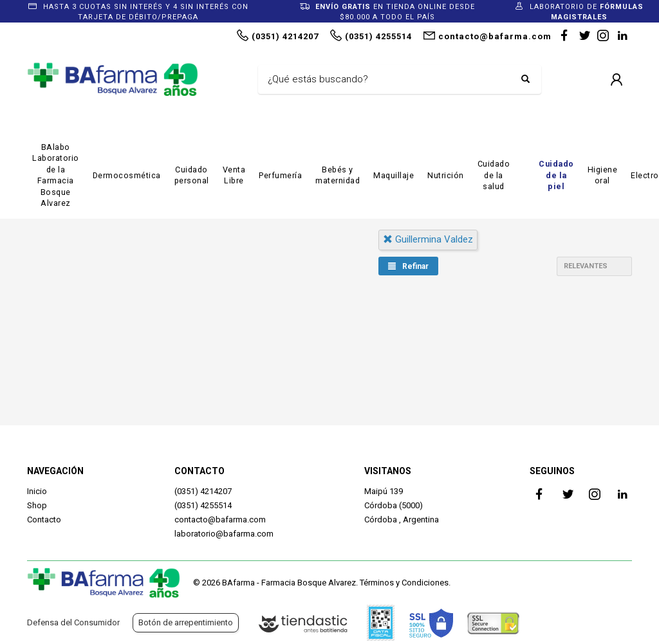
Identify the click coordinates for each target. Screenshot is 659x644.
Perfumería (280, 175)
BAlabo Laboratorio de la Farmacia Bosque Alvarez (56, 175)
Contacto (44, 520)
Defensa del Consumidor (73, 622)
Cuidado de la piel (556, 175)
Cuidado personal (192, 175)
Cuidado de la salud (494, 175)
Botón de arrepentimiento (186, 622)
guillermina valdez (428, 239)
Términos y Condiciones (404, 583)
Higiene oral (603, 175)
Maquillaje (394, 175)
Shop (37, 505)
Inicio (37, 491)
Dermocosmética (127, 175)
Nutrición (446, 175)
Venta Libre (234, 175)
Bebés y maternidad (338, 175)
